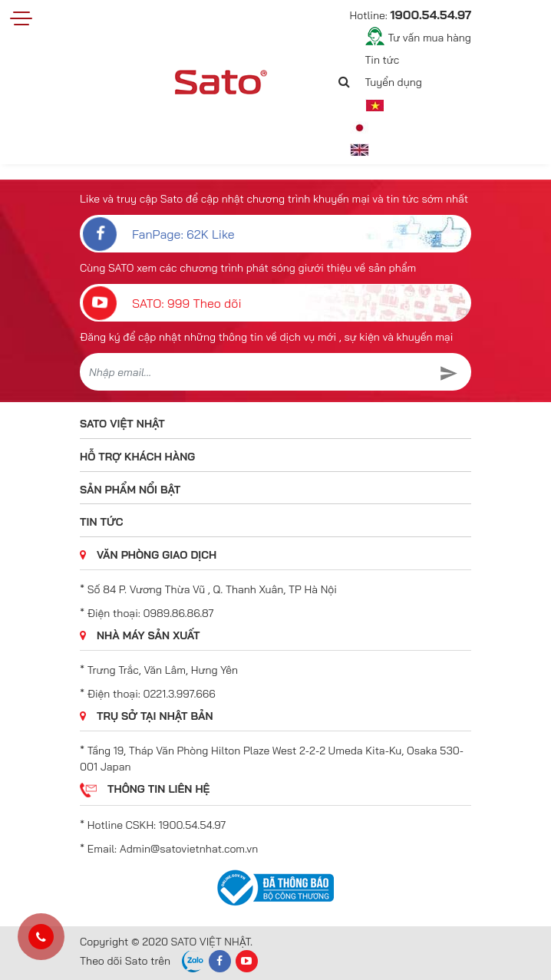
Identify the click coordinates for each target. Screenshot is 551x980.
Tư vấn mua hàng (430, 38)
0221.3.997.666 (180, 694)
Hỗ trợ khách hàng (137, 457)
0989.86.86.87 (179, 613)
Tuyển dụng (394, 82)
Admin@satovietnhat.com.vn (189, 849)
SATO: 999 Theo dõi (161, 303)
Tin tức (383, 60)
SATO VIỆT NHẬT (122, 424)
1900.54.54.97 (192, 825)
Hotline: (411, 15)
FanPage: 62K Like (157, 234)
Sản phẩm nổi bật (130, 490)
